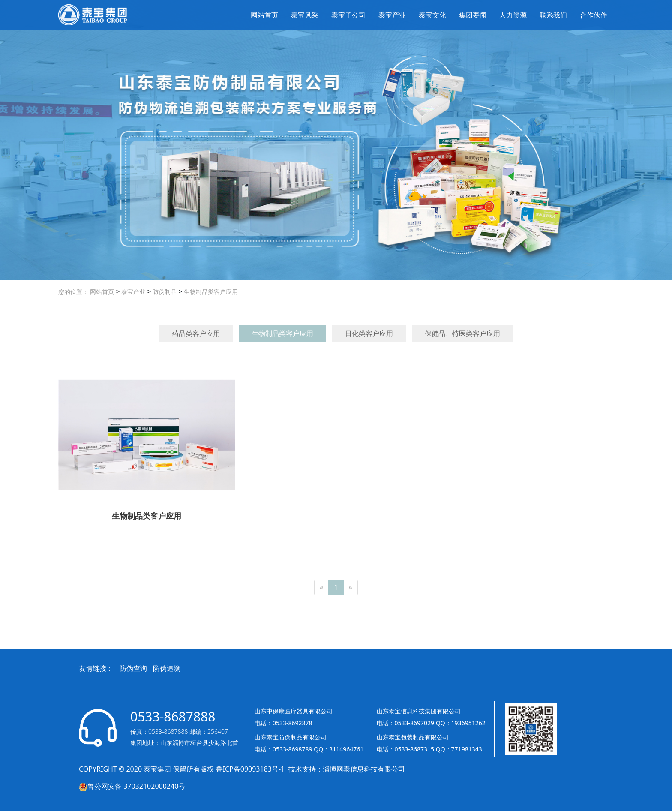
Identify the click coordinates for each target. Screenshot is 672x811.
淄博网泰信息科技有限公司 (364, 769)
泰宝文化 (432, 15)
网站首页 (264, 15)
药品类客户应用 (196, 333)
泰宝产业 (392, 15)
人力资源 (513, 15)
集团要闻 (473, 15)
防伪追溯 (167, 668)
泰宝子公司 (348, 15)
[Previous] (321, 587)
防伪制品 (164, 292)
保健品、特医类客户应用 (462, 333)
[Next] (351, 587)
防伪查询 (133, 668)
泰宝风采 (305, 15)
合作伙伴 (594, 15)
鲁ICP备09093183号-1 (251, 769)
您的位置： (73, 292)
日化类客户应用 (369, 333)
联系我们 (553, 15)
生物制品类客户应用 (210, 292)
